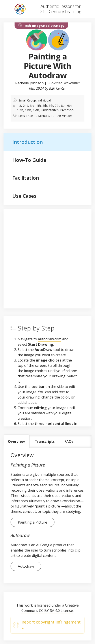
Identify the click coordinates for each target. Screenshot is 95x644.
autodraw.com (50, 339)
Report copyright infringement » (47, 625)
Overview (16, 441)
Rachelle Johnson (29, 83)
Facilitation (26, 178)
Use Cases (24, 196)
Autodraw (26, 566)
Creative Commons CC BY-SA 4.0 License (50, 608)
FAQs (69, 441)
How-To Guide (29, 160)
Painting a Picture (33, 522)
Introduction (28, 142)
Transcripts (45, 441)
